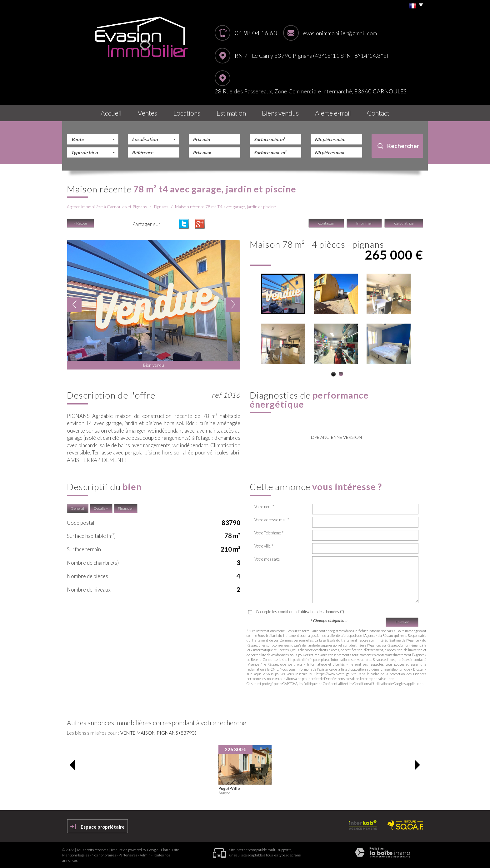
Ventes (147, 113)
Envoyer (402, 622)
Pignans (161, 207)
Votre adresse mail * (272, 520)
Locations (187, 113)
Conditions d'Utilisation (371, 684)
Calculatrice (404, 223)
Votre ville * (264, 546)
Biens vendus (280, 113)
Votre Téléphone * (269, 533)
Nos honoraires (104, 855)
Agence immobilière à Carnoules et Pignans (107, 207)
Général (77, 508)
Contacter (326, 223)
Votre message (267, 559)
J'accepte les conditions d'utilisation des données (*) (300, 612)
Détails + (101, 508)
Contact (378, 113)
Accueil (111, 113)
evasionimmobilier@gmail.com (340, 33)
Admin (145, 855)
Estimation (231, 113)
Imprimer (364, 223)
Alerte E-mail (333, 113)
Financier (125, 508)
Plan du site (170, 850)
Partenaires (128, 855)
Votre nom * (264, 507)
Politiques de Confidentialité (324, 684)
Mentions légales (76, 855)
